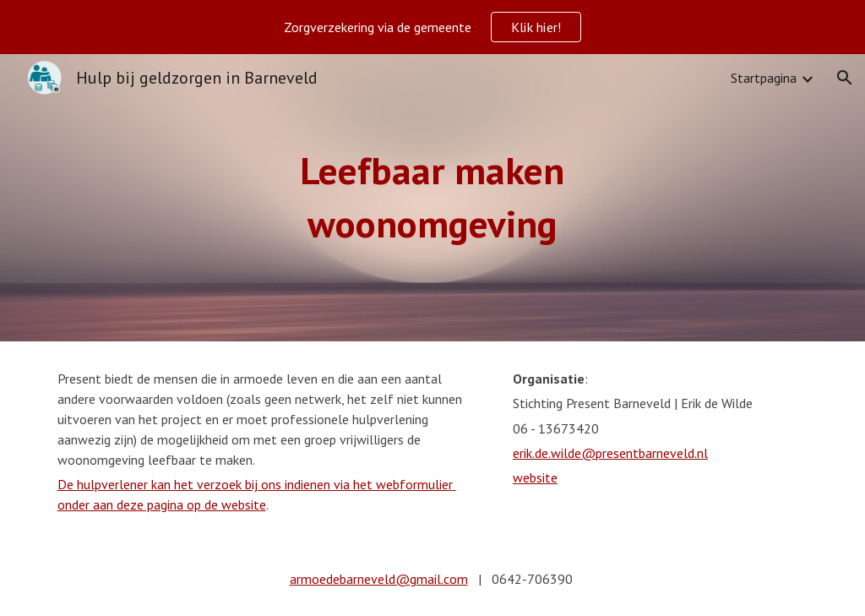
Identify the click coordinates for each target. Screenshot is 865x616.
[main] (432, 197)
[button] (845, 78)
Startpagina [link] (764, 78)
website (535, 477)
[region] (432, 27)
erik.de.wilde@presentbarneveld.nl (610, 453)
